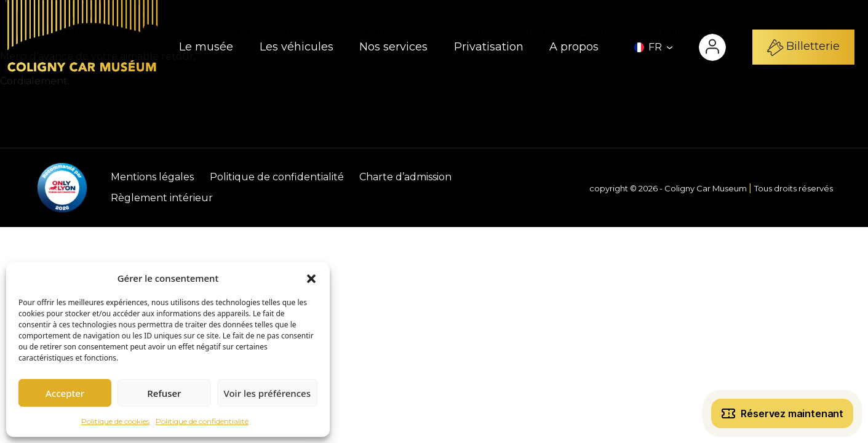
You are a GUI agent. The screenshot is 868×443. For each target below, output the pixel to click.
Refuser (164, 393)
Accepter (65, 393)
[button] (311, 278)
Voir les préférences (267, 393)
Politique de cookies (115, 421)
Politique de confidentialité (202, 421)
